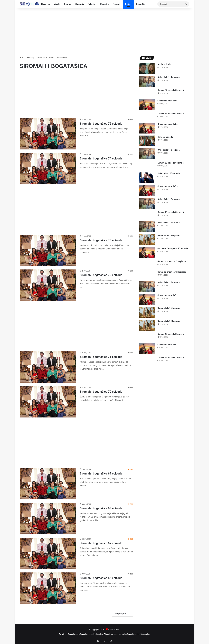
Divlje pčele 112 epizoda (169, 199)
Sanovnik (80, 4)
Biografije (141, 4)
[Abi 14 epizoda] (147, 68)
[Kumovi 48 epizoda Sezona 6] (147, 337)
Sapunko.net (85, 634)
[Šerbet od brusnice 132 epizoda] (147, 275)
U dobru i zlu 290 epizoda (169, 321)
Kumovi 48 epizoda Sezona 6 (171, 334)
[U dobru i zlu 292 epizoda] (147, 240)
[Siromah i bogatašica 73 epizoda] (48, 250)
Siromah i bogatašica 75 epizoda (101, 124)
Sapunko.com (74, 634)
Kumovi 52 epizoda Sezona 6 (171, 90)
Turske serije (42, 58)
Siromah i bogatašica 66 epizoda (101, 578)
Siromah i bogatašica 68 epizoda (101, 508)
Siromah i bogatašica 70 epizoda (101, 392)
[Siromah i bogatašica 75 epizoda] (48, 134)
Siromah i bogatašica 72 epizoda (101, 275)
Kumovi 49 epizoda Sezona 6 (171, 212)
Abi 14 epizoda (164, 64)
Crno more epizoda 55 (167, 101)
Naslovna (46, 4)
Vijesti (57, 4)
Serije (128, 4)
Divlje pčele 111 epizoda (169, 223)
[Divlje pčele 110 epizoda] (147, 286)
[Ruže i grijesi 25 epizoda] (147, 177)
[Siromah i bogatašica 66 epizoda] (48, 588)
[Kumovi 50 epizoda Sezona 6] (147, 166)
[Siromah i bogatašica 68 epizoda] (48, 518)
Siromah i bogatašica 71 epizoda (101, 357)
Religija (91, 4)
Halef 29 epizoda (165, 137)
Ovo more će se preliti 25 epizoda (173, 248)
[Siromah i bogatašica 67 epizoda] (48, 553)
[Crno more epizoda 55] (147, 105)
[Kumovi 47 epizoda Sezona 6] (147, 360)
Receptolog (145, 634)
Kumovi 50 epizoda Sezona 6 (171, 163)
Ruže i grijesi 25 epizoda (169, 173)
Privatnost (63, 634)
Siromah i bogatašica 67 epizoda (101, 543)
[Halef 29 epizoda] (147, 141)
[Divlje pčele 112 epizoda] (147, 203)
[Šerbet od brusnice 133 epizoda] (147, 264)
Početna (24, 58)
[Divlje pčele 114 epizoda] (147, 81)
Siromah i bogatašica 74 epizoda (101, 158)
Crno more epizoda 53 (167, 186)
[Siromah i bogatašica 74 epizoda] (48, 169)
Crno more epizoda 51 (167, 345)
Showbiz (67, 4)
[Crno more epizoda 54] (147, 128)
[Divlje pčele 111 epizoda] (147, 227)
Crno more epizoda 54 (167, 124)
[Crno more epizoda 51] (147, 349)
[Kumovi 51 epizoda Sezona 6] (147, 116)
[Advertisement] (105, 31)
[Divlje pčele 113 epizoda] (147, 154)
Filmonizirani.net (111, 634)
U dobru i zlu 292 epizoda (169, 236)
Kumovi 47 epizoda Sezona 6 (171, 358)
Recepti (104, 4)
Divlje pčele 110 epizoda (169, 282)
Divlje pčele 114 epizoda (169, 77)
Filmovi (116, 4)
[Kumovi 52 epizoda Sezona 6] (147, 93)
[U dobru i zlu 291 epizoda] (147, 312)
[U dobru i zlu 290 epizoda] (147, 325)
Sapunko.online (134, 634)
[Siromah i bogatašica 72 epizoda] (48, 285)
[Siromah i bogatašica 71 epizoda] (48, 367)
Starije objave (122, 614)
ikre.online (122, 634)
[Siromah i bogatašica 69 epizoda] (48, 484)
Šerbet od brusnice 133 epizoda (172, 261)
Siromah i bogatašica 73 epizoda (101, 240)
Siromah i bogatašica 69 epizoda (101, 473)
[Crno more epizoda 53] (147, 190)
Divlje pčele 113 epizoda (169, 150)
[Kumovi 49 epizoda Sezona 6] (147, 215)
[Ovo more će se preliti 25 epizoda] (147, 252)
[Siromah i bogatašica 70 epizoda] (48, 402)
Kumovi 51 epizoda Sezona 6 (171, 114)
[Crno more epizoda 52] (147, 299)
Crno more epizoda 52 (167, 295)
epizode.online (97, 634)
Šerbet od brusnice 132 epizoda (172, 272)
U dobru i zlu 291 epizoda (169, 308)
